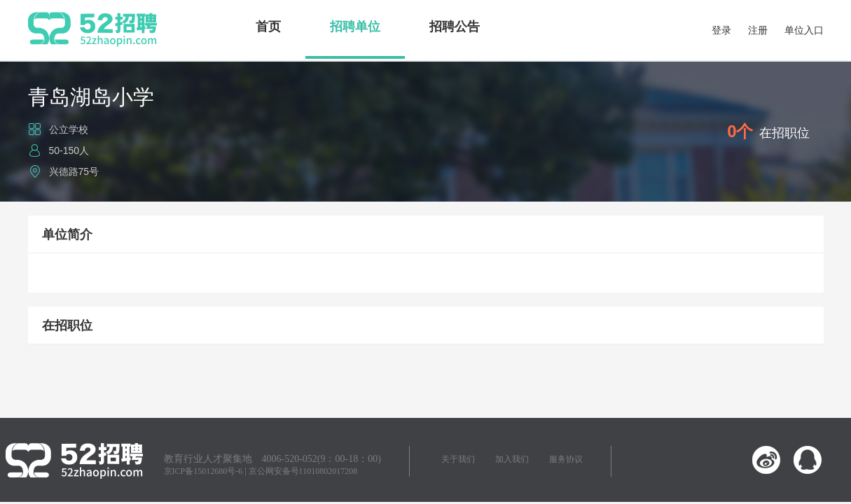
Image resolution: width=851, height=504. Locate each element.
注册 (758, 30)
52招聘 (92, 29)
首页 (268, 27)
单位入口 (804, 30)
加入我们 (512, 459)
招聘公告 (455, 27)
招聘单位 (355, 27)
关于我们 (458, 459)
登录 (721, 30)
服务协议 (566, 459)
